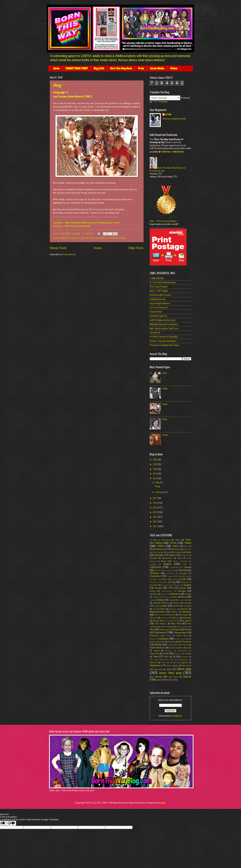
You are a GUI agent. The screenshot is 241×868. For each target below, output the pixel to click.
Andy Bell (187, 549)
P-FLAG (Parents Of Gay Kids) (164, 337)
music (159, 680)
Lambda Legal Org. (159, 316)
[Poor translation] (11, 823)
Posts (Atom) (69, 254)
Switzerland (182, 651)
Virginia (184, 662)
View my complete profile (174, 119)
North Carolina (167, 627)
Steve (165, 435)
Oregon (176, 630)
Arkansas (178, 552)
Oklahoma (164, 630)
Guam (164, 594)
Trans (155, 657)
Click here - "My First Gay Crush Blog (71, 226)
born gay (72, 238)
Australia (159, 555)
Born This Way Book (121, 68)
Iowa (172, 600)
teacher (170, 680)
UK (174, 657)
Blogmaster (167, 558)
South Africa (183, 645)
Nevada (156, 621)
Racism (153, 639)
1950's (188, 540)
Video (164, 663)
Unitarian (185, 657)
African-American (158, 549)
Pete (165, 419)
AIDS (186, 546)
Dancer (164, 579)
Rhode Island (180, 639)
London (176, 606)
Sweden (169, 651)
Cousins (170, 576)
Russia (171, 642)
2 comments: (88, 234)
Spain (189, 648)
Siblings (122, 238)
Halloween (175, 594)
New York (176, 624)
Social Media (157, 68)
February (160, 492)
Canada (188, 567)
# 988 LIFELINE (157, 278)
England (188, 585)
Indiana (161, 600)
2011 (156, 526)
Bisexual (153, 558)
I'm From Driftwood (159, 308)
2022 (156, 464)
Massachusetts (157, 612)
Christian (183, 570)
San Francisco (185, 642)
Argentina (156, 552)
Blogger (162, 803)
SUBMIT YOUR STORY (77, 68)
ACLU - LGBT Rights (159, 291)
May (158, 482)
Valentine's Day (166, 660)
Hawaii (188, 594)
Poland (168, 636)
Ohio (152, 630)
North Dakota (183, 627)
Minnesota (170, 615)
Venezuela (183, 660)
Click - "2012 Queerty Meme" (163, 221)
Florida (183, 588)
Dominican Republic (158, 582)
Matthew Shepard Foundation (164, 324)
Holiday (156, 597)
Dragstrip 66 (186, 582)
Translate (160, 102)
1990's (160, 546)
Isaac (165, 404)
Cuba (180, 576)
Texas (166, 653)
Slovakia (170, 645)
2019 (156, 474)
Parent (188, 630)
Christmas (154, 573)
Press (141, 68)
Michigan (187, 612)
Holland (165, 597)
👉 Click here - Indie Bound (171, 152)
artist (169, 669)
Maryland (184, 609)
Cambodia (175, 567)
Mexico (174, 612)
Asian (189, 552)
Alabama (176, 549)
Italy (189, 600)
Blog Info (99, 68)
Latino (165, 606)
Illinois (184, 597)
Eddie (165, 389)
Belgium (185, 555)
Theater (188, 654)
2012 (156, 522)
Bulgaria (153, 564)
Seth (165, 373)
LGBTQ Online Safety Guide (163, 320)
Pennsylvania (180, 633)
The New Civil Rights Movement (164, 345)
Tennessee (154, 654)
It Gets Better (156, 312)
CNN (185, 564)
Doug (57, 85)
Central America (161, 571)
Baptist (172, 555)
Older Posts (136, 248)
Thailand (178, 654)
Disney (175, 579)
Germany (154, 594)
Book (180, 558)
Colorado (183, 573)
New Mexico (102, 238)
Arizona (167, 552)
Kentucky (187, 603)
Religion (164, 639)
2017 (156, 498)
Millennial (158, 615)
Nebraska (187, 618)
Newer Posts (58, 248)
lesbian (187, 677)
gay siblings (156, 677)
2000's (175, 546)
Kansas (176, 603)
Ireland (181, 600)
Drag (173, 582)
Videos (174, 68)
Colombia (170, 573)
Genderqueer (167, 591)
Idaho (175, 597)
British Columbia (180, 561)
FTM (171, 588)
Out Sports (155, 333)
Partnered (113, 238)
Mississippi (183, 615)
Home (56, 68)
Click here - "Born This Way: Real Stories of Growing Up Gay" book (86, 223)
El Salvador (176, 585)
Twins (166, 657)
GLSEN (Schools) (158, 299)
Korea (156, 606)
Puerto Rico (182, 636)
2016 (156, 503)
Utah (152, 660)
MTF (155, 609)
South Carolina (176, 648)
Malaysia (173, 609)
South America (157, 648)
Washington (155, 665)
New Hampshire (170, 621)
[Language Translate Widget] (165, 98)
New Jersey (186, 621)
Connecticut (155, 576)
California (155, 567)
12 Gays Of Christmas (160, 540)
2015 (156, 508)
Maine (163, 609)
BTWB (168, 115)
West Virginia (172, 666)
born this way (83, 238)
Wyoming (158, 669)
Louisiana (187, 606)
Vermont (153, 662)
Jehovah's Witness (161, 603)
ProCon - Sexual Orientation (163, 341)
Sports (157, 651)
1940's (178, 540)
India (152, 600)
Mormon (175, 618)
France (153, 591)
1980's (63, 238)
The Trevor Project (159, 287)
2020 (156, 469)
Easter (155, 585)
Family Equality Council (160, 295)
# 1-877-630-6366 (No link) (163, 283)
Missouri (154, 618)
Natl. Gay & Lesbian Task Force (164, 328)
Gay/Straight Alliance (160, 303)
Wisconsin (187, 666)
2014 (156, 512)
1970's (173, 543)
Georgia (182, 591)
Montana (165, 618)
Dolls (184, 579)
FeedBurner (177, 716)
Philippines (154, 636)
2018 (156, 478)
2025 (156, 460)
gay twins (173, 677)
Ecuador (165, 585)
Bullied (168, 564)
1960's (158, 543)
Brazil (164, 561)
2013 (156, 517)
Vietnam (173, 663)
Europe (158, 588)
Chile (173, 571)
